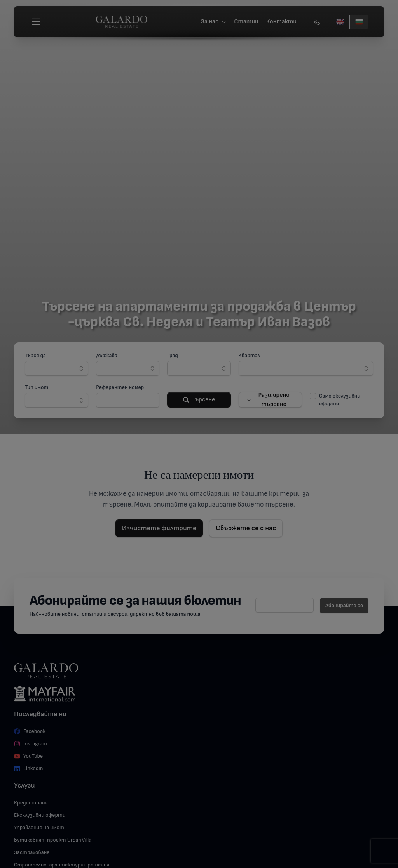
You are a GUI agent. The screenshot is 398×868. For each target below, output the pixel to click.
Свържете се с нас (246, 528)
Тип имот (37, 387)
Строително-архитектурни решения (62, 865)
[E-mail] (285, 605)
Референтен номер (120, 387)
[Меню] (36, 22)
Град (173, 355)
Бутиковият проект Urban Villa (53, 840)
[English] (340, 22)
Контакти (281, 22)
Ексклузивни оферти (40, 815)
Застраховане (32, 852)
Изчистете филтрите (159, 528)
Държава (107, 355)
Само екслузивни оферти (340, 400)
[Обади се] (317, 22)
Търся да (35, 355)
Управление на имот (39, 827)
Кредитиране (31, 803)
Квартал (249, 355)
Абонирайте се (344, 605)
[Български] (359, 22)
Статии (246, 22)
